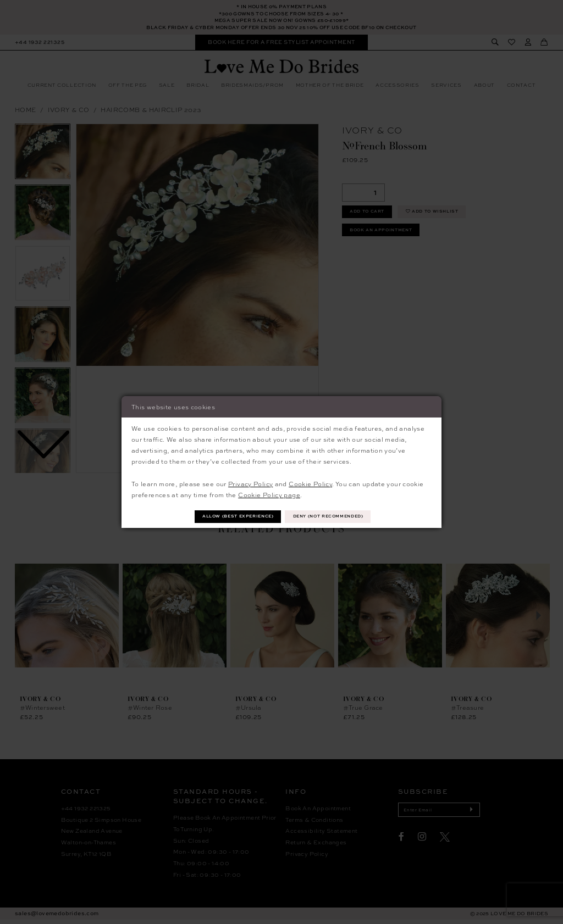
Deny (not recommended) (336, 516)
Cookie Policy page (269, 494)
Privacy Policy (250, 482)
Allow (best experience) (230, 516)
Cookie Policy (310, 482)
